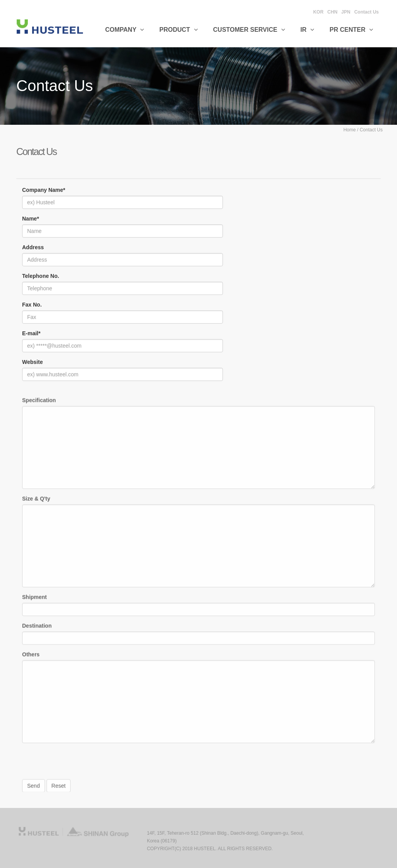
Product (179, 30)
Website (32, 362)
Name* (31, 219)
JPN (346, 12)
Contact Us (367, 12)
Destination (37, 628)
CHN (332, 12)
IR (307, 30)
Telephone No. (41, 276)
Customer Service (249, 30)
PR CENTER (351, 30)
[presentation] (81, 766)
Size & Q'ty (36, 501)
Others (31, 656)
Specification (39, 402)
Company (124, 30)
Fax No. (32, 305)
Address (33, 248)
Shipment (35, 599)
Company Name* (44, 190)
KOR (318, 12)
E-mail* (31, 334)
